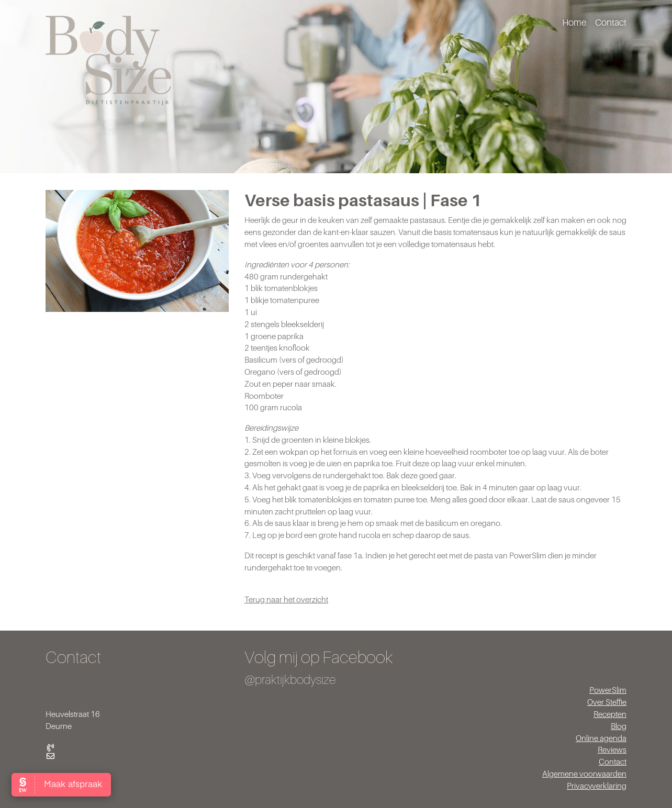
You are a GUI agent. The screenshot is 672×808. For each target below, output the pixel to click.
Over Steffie (607, 702)
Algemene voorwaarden (584, 773)
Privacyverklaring (597, 785)
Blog (619, 726)
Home (574, 22)
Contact (611, 22)
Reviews (612, 749)
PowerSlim (608, 690)
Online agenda (601, 738)
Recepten (610, 714)
